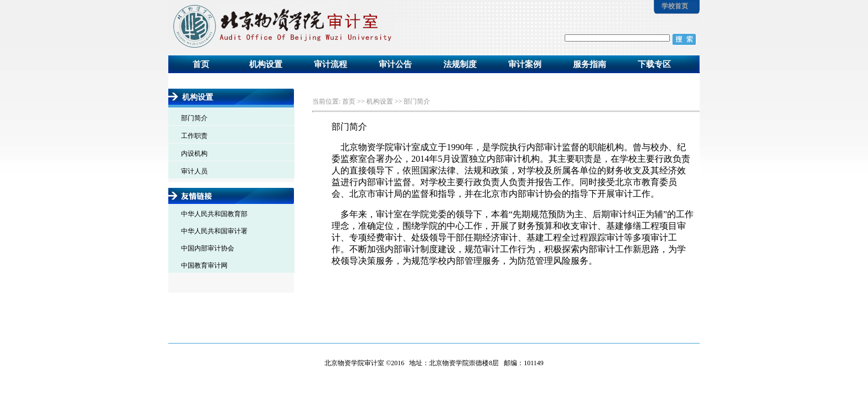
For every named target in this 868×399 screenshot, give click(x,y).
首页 (201, 64)
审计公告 (395, 64)
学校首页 (674, 6)
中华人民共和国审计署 (214, 231)
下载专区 (654, 64)
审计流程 (330, 64)
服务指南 (590, 64)
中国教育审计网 (204, 265)
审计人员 (194, 171)
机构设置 (266, 64)
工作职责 (194, 136)
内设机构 (194, 154)
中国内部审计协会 (208, 248)
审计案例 (525, 64)
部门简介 (194, 118)
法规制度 (460, 64)
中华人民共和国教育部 (214, 214)
